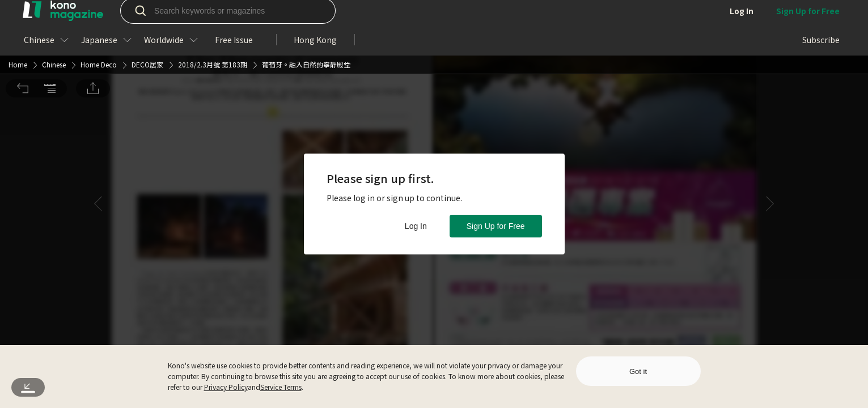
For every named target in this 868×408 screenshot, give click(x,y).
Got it (638, 371)
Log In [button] (416, 226)
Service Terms (281, 387)
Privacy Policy (226, 387)
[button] (23, 16)
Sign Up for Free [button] (496, 226)
